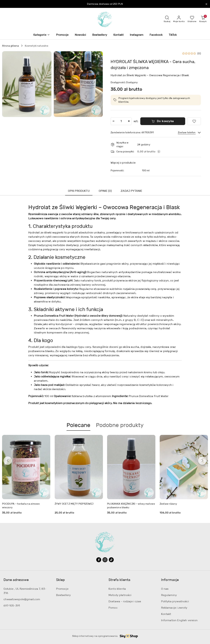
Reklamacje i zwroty (174, 608)
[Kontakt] (118, 35)
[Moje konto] (179, 19)
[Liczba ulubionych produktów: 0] (192, 19)
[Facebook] (156, 35)
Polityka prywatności (175, 601)
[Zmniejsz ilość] (113, 121)
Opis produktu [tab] (79, 191)
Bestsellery (64, 595)
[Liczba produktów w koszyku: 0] (203, 19)
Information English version (179, 620)
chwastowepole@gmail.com (22, 599)
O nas (165, 589)
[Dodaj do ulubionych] (194, 121)
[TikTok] (173, 35)
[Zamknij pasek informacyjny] (206, 4)
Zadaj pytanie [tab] (131, 191)
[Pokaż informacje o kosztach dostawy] (159, 151)
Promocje (62, 589)
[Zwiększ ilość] (129, 121)
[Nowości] (80, 35)
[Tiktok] (111, 560)
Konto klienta (117, 589)
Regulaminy (169, 595)
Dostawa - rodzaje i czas (125, 601)
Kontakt (166, 614)
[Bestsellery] (100, 35)
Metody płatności (120, 595)
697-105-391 (12, 606)
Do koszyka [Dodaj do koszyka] (163, 121)
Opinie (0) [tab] (105, 191)
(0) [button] (199, 53)
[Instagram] (137, 35)
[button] (41, 35)
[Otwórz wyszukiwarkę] (167, 19)
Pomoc (113, 608)
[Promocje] (62, 35)
